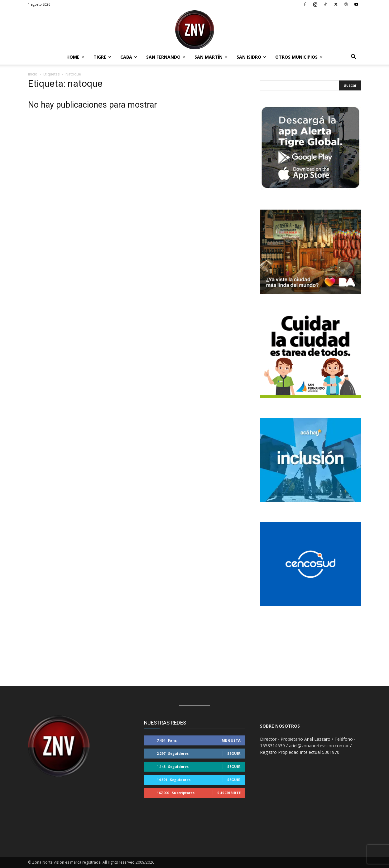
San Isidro (251, 57)
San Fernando (166, 57)
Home (75, 57)
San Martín (211, 57)
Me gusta (231, 740)
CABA (129, 57)
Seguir (234, 753)
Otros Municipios (299, 57)
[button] (353, 58)
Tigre (102, 57)
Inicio (33, 74)
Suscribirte (229, 793)
